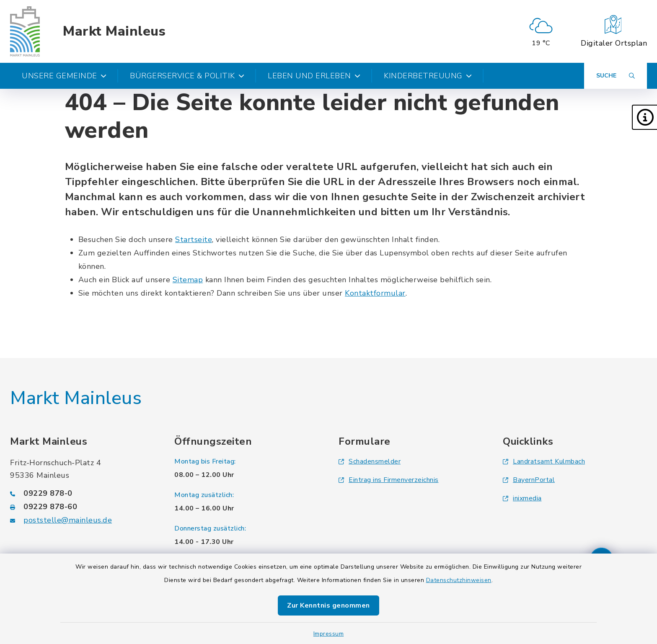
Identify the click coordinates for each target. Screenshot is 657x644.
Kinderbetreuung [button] (428, 76)
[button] (644, 117)
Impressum (329, 634)
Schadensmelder (370, 461)
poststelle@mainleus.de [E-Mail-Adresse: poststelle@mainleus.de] (68, 520)
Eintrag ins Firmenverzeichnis (389, 480)
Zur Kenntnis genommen (328, 605)
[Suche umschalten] (616, 76)
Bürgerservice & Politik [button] (187, 76)
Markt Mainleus (114, 31)
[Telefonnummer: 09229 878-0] (82, 493)
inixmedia (522, 498)
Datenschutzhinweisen (459, 580)
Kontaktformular (375, 293)
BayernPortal (529, 480)
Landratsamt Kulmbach (544, 461)
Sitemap (188, 280)
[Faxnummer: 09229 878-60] (82, 507)
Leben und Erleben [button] (314, 76)
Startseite (194, 240)
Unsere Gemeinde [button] (64, 76)
